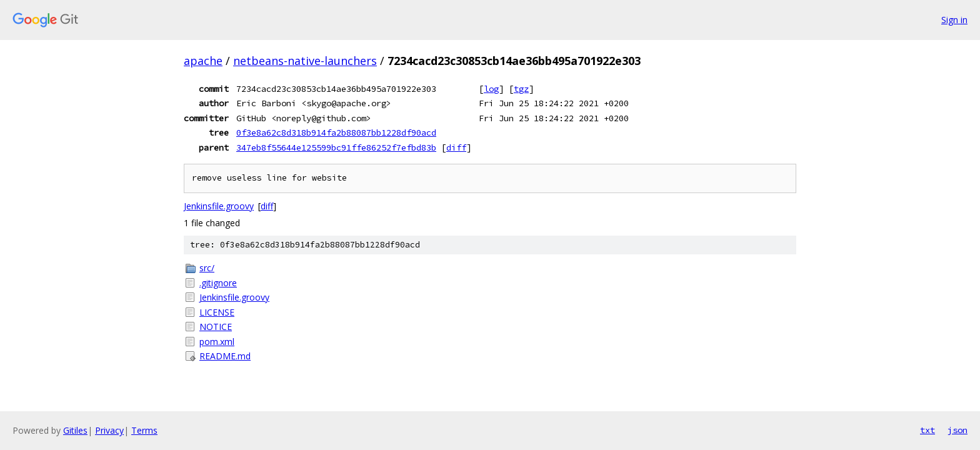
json (957, 430)
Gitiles (75, 430)
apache (203, 61)
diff (456, 147)
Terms (144, 430)
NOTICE (216, 327)
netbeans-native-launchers (305, 61)
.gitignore (218, 283)
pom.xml (217, 342)
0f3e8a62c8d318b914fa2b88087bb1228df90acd (336, 132)
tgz (521, 89)
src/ (207, 268)
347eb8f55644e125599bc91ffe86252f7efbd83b (336, 147)
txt (927, 430)
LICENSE (217, 312)
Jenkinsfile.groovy (219, 206)
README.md (225, 356)
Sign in (954, 20)
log (491, 89)
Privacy (109, 430)
